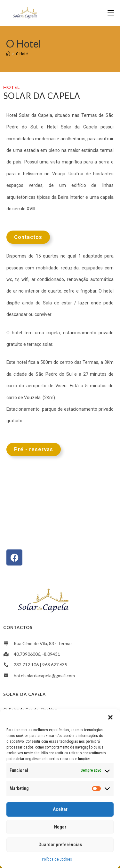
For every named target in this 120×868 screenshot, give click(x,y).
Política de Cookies (57, 859)
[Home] (8, 54)
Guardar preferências (60, 845)
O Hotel (22, 54)
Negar (60, 827)
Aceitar (60, 809)
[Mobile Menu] (111, 13)
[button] (110, 717)
